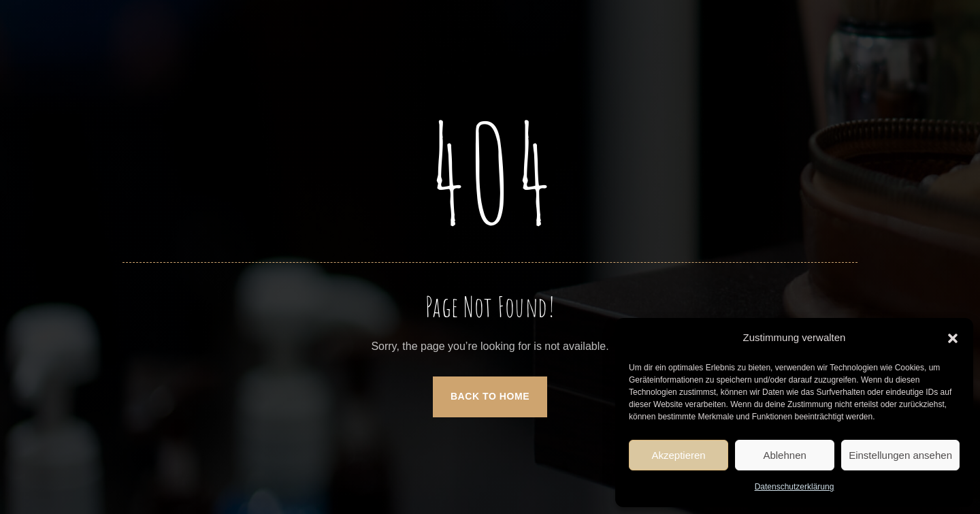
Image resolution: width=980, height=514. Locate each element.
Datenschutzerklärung (795, 487)
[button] (953, 338)
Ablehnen (784, 455)
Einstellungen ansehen (900, 455)
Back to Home (490, 396)
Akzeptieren (678, 455)
